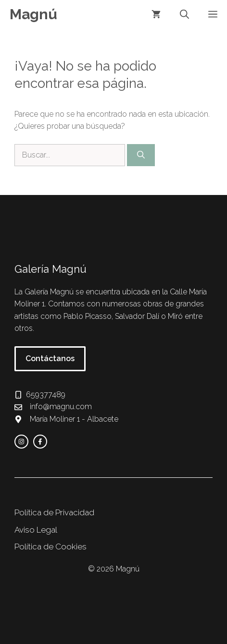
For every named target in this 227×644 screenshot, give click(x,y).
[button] (184, 14)
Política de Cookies (50, 547)
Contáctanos (50, 358)
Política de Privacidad (54, 512)
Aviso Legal (36, 530)
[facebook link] (40, 442)
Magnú (33, 14)
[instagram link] (21, 442)
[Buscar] (141, 155)
